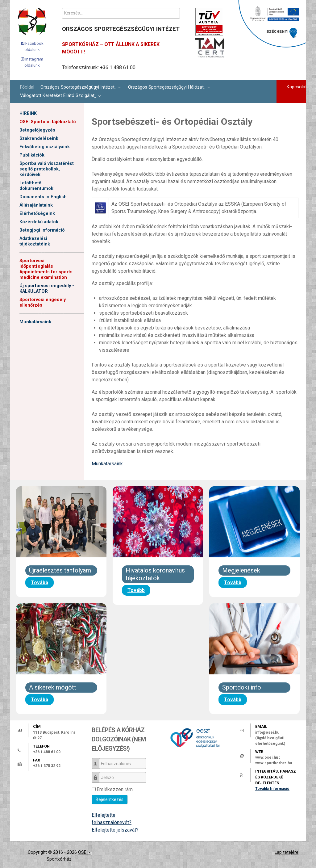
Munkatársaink (35, 322)
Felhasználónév (98, 761)
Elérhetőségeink (37, 214)
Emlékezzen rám (115, 789)
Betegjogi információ (42, 230)
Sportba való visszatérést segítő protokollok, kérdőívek (47, 169)
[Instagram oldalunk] (32, 62)
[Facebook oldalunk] (32, 46)
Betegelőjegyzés (37, 130)
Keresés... (62, 8)
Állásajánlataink (36, 205)
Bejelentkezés (110, 799)
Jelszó (98, 775)
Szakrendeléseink (39, 138)
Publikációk (32, 155)
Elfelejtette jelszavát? (115, 830)
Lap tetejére (287, 852)
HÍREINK (28, 113)
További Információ (272, 789)
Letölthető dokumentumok (36, 186)
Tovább (39, 583)
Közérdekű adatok (39, 222)
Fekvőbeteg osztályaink (45, 147)
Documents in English (43, 197)
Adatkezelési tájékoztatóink (35, 241)
